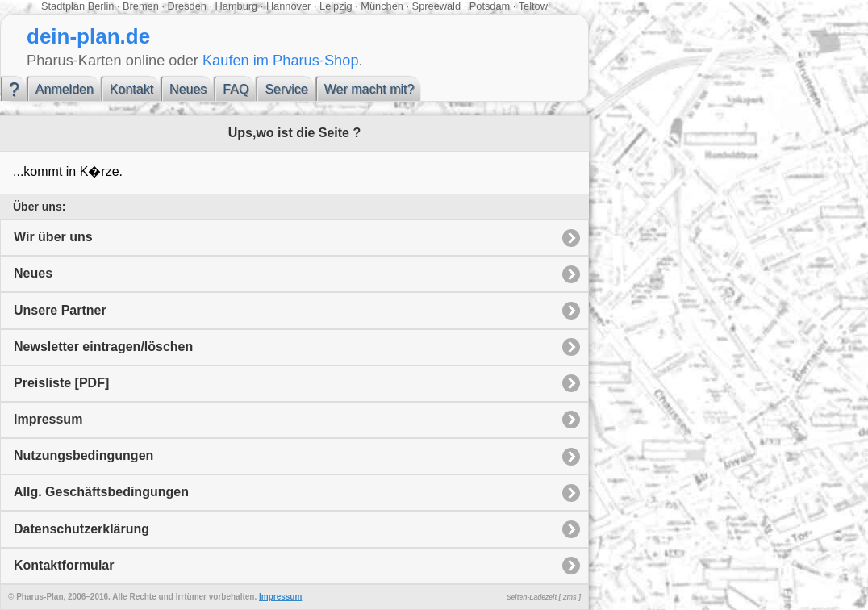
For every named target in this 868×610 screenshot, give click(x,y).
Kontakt (131, 89)
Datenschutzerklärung (81, 529)
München (382, 6)
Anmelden (65, 89)
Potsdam (490, 6)
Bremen (141, 6)
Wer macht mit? (369, 89)
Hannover (289, 6)
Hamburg (237, 6)
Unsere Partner (60, 310)
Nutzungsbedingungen (83, 455)
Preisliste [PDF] (61, 383)
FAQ (236, 89)
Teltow (533, 6)
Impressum (48, 419)
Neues (188, 89)
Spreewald (436, 6)
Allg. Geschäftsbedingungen (101, 492)
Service (286, 89)
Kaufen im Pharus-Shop (281, 60)
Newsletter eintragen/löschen (103, 347)
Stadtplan (63, 6)
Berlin (101, 6)
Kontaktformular (64, 565)
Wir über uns (53, 237)
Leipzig (336, 6)
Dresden (187, 6)
